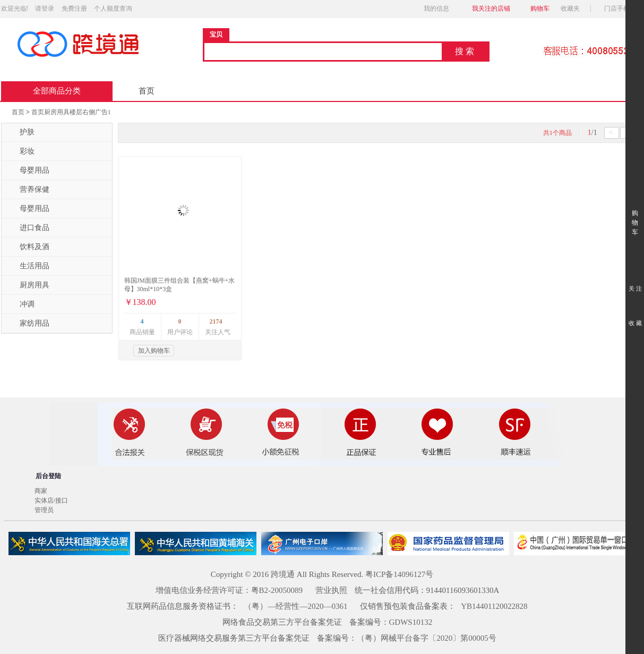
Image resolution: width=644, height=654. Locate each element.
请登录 (45, 9)
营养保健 (28, 190)
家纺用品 (28, 324)
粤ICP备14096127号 (399, 574)
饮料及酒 (28, 247)
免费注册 (74, 9)
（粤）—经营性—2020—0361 (295, 606)
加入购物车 (154, 351)
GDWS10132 (411, 622)
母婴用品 (28, 171)
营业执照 (331, 590)
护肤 (21, 132)
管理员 (44, 510)
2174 (216, 321)
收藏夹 (573, 9)
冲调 (21, 304)
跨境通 (283, 574)
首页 (147, 91)
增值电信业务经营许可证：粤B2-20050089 (229, 590)
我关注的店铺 (491, 9)
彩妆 (21, 151)
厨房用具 (28, 285)
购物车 (540, 9)
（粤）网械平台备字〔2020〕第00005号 (427, 638)
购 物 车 (635, 213)
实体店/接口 (51, 500)
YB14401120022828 (494, 606)
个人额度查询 (113, 9)
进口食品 (28, 228)
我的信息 (440, 9)
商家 (41, 491)
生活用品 (28, 266)
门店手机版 (623, 9)
